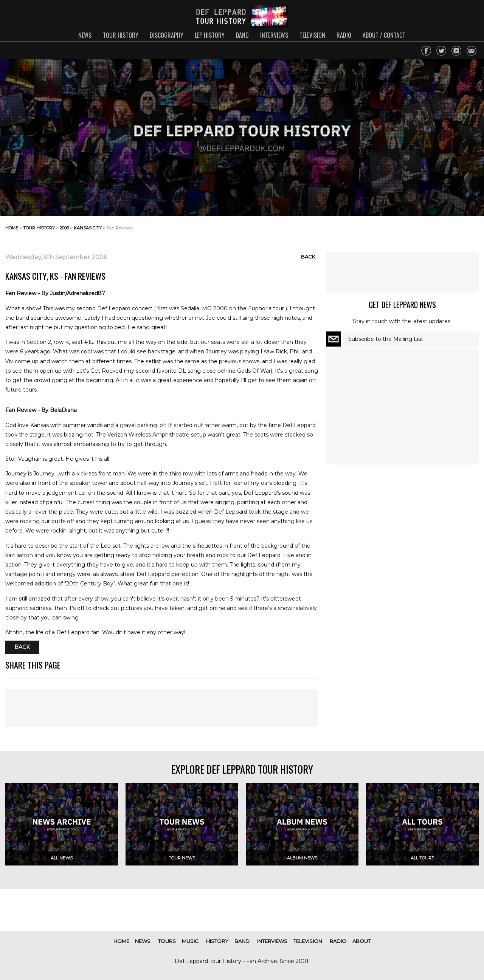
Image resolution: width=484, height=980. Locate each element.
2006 (64, 228)
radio (344, 35)
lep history (210, 35)
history (217, 941)
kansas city (88, 228)
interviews (274, 35)
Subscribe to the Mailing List (386, 339)
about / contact (384, 35)
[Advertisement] (162, 708)
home (12, 228)
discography (167, 35)
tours (167, 941)
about (361, 941)
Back (308, 257)
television (312, 35)
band (242, 35)
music (190, 941)
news (85, 35)
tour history (121, 35)
